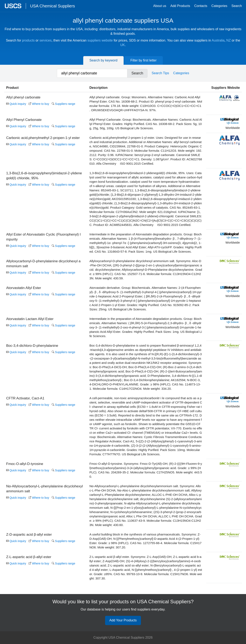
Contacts (201, 6)
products (28, 40)
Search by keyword (103, 60)
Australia (218, 40)
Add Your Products (123, 620)
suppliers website (100, 40)
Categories (219, 6)
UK (123, 45)
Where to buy (39, 104)
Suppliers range (63, 104)
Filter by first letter (143, 60)
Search (237, 6)
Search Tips (160, 73)
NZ (229, 40)
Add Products (180, 6)
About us (160, 6)
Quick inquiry (16, 104)
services (45, 40)
